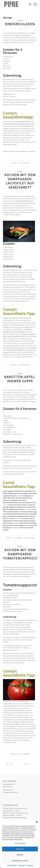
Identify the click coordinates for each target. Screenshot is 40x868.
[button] (37, 822)
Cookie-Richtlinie (12, 865)
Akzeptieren (20, 849)
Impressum (30, 865)
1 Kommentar (18, 538)
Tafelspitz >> (32, 151)
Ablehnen (20, 855)
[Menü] (34, 4)
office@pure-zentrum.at (11, 792)
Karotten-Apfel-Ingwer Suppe (20, 379)
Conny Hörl (26, 163)
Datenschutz (22, 865)
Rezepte (20, 21)
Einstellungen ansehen (20, 861)
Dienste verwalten (20, 843)
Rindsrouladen (20, 24)
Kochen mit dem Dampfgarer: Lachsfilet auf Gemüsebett (20, 181)
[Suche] (29, 4)
